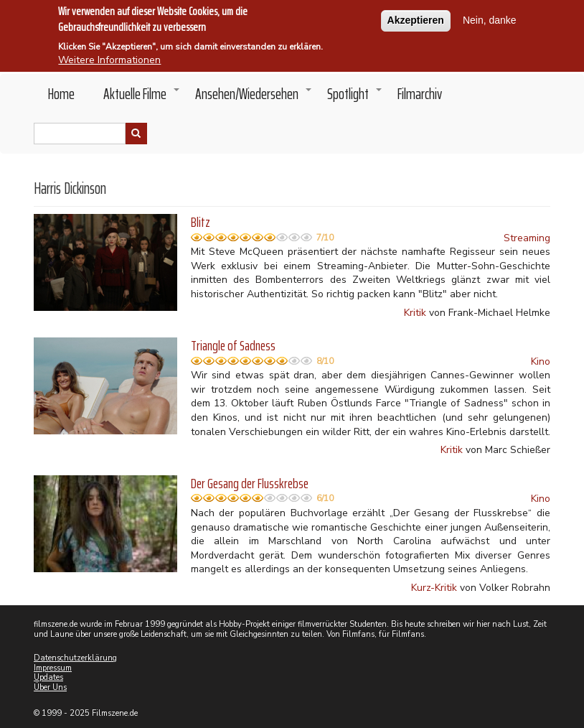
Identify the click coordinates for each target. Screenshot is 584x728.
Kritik (415, 313)
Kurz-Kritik (434, 588)
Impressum (53, 668)
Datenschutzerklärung (75, 658)
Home (61, 94)
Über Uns (50, 687)
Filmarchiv (420, 94)
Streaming (527, 238)
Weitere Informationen (109, 58)
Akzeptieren (416, 18)
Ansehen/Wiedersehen (254, 98)
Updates (48, 677)
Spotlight (355, 98)
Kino (541, 361)
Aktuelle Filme (142, 98)
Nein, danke (490, 18)
